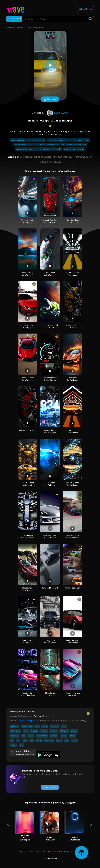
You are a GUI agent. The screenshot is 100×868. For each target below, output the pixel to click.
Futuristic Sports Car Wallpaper (73, 431)
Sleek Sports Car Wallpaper (50, 484)
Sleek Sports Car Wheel (27, 430)
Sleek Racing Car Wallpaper (27, 274)
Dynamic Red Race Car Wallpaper (50, 221)
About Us (30, 851)
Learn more (50, 787)
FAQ (73, 851)
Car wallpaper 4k (18, 140)
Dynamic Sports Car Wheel (73, 326)
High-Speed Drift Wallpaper (50, 274)
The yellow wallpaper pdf (24, 145)
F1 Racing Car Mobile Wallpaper (27, 536)
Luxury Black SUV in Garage (50, 641)
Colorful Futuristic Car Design (73, 694)
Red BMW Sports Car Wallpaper (27, 326)
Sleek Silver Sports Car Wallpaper (50, 536)
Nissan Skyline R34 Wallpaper (50, 431)
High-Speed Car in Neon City (73, 221)
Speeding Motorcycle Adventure (50, 326)
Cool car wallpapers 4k (80, 140)
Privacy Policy (63, 851)
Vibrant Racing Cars (73, 588)
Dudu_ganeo (57, 113)
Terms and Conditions (46, 851)
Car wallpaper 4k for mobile (50, 149)
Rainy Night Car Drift (50, 588)
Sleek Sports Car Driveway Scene (73, 536)
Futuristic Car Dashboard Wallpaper (27, 694)
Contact (20, 851)
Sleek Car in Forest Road (50, 694)
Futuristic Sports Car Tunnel (73, 274)
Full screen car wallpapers (58, 140)
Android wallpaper (28, 720)
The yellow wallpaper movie (47, 145)
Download (50, 99)
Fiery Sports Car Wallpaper (73, 379)
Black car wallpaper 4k (36, 140)
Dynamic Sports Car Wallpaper (27, 221)
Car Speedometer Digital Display (50, 379)
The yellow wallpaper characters (74, 145)
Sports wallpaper (35, 28)
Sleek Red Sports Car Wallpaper (27, 379)
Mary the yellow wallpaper (26, 149)
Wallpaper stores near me (74, 149)
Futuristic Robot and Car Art (27, 484)
